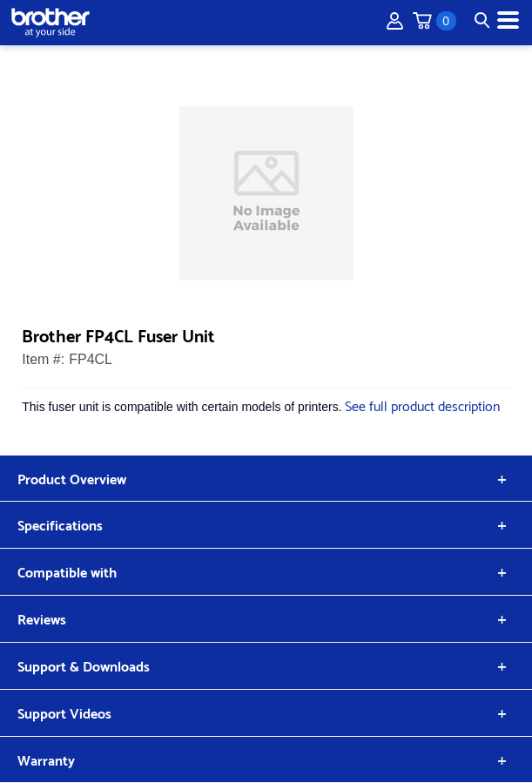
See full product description (422, 405)
